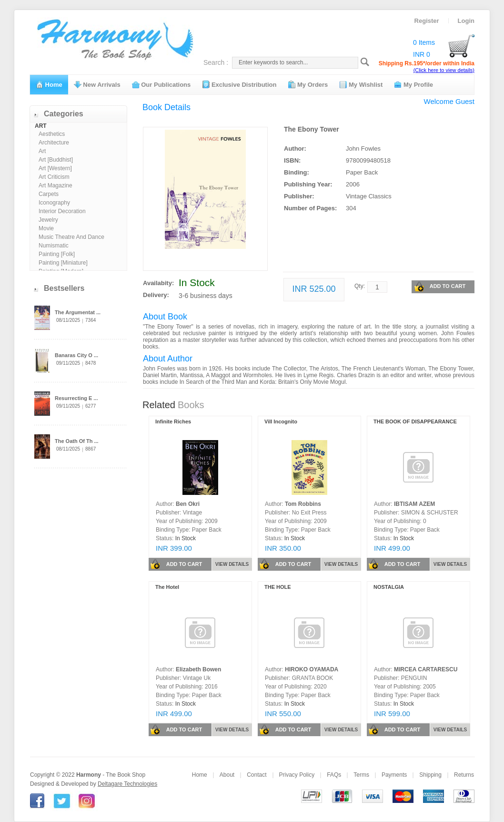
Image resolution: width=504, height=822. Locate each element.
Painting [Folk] (57, 254)
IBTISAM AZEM (414, 504)
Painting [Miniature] (63, 263)
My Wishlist (361, 84)
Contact (257, 775)
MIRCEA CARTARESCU (426, 669)
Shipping (430, 775)
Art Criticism (54, 177)
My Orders (308, 84)
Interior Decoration (62, 211)
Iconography (54, 203)
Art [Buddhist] (56, 160)
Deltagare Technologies (127, 784)
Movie (46, 228)
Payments (394, 775)
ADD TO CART (440, 287)
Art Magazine (55, 185)
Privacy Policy (297, 775)
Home (49, 84)
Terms (361, 775)
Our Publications (161, 84)
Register (427, 21)
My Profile (413, 84)
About (227, 775)
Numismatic (54, 246)
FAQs (334, 775)
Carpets (49, 194)
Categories (64, 114)
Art (42, 151)
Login (466, 21)
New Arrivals (97, 84)
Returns (464, 775)
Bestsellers (64, 288)
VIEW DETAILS (232, 564)
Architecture (54, 143)
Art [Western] (55, 168)
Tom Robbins (303, 504)
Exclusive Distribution (239, 84)
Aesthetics (52, 134)
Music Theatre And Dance (71, 237)
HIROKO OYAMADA (312, 669)
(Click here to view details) (444, 70)
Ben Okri (188, 504)
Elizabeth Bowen (198, 669)
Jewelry (48, 220)
